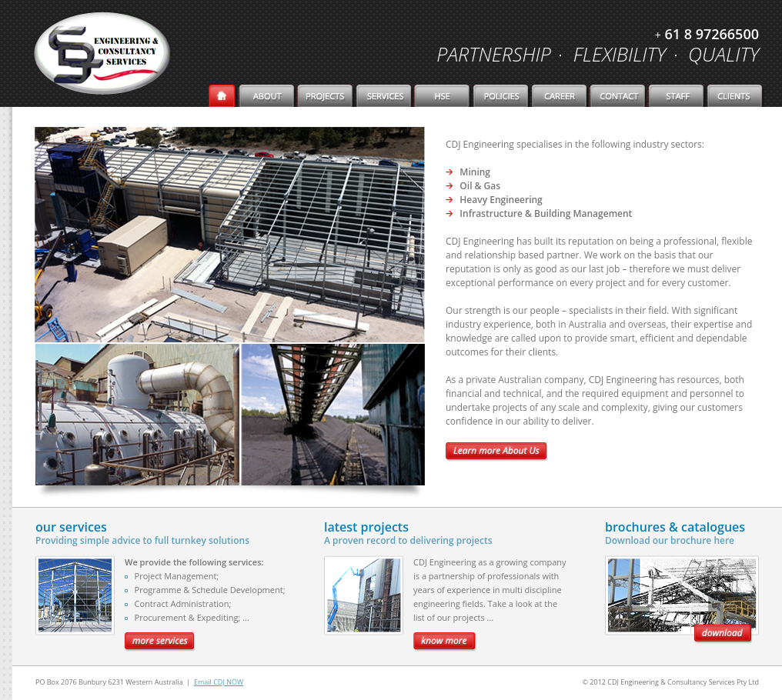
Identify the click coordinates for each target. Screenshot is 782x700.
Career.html (560, 96)
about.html (268, 96)
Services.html (385, 96)
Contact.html (619, 96)
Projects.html (326, 96)
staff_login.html (677, 96)
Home (224, 96)
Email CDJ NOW (219, 682)
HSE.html (443, 96)
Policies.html (502, 96)
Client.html (736, 96)
